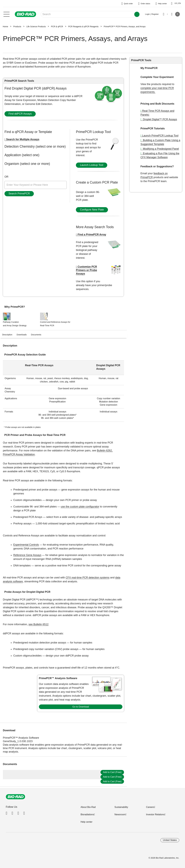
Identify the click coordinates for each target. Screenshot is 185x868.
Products (17, 27)
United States (170, 840)
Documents (36, 335)
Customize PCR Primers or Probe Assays (86, 270)
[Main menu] (7, 14)
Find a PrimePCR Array (92, 235)
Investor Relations (155, 814)
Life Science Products (36, 27)
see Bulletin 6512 (38, 624)
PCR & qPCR (57, 27)
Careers (150, 807)
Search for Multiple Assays (23, 139)
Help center (86, 822)
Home (5, 27)
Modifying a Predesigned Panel (161, 149)
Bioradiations (87, 814)
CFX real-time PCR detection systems (88, 578)
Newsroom (120, 814)
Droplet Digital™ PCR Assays (160, 119)
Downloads (22, 335)
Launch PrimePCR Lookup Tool (160, 136)
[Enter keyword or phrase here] (36, 185)
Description (7, 335)
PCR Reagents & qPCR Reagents (83, 27)
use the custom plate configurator (80, 507)
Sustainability (121, 807)
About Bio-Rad (88, 807)
